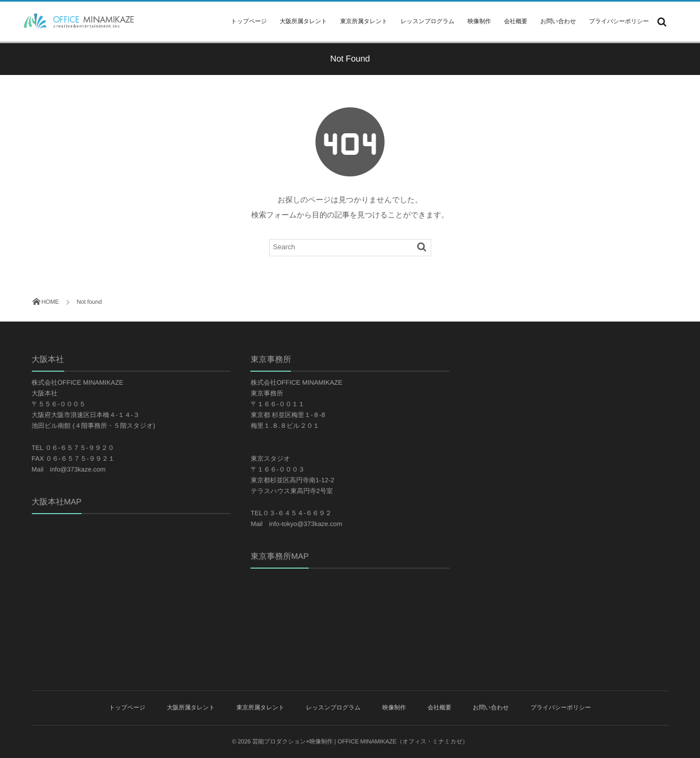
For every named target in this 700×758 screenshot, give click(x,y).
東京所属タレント (364, 22)
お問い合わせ (558, 22)
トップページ (249, 22)
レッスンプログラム (427, 22)
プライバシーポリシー (619, 22)
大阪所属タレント (303, 22)
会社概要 (516, 22)
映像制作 (479, 22)
